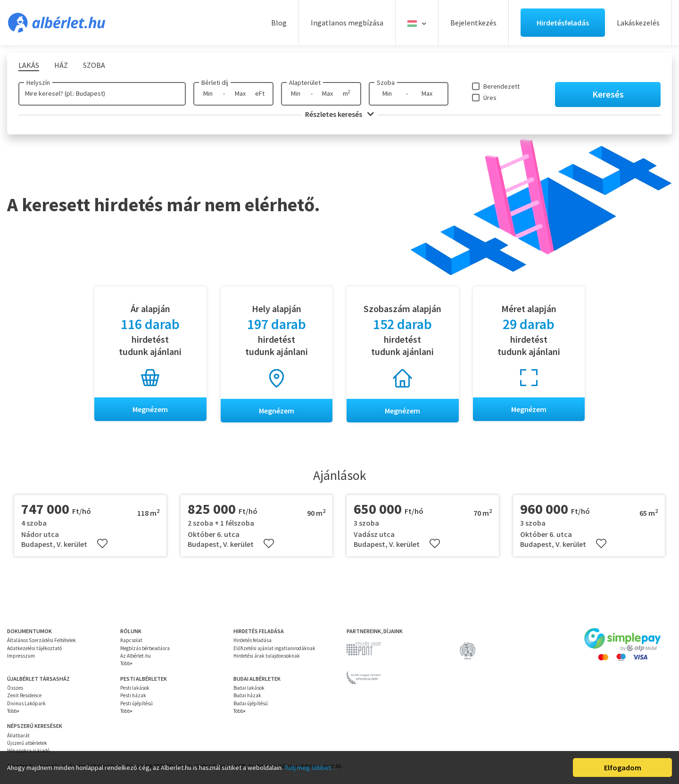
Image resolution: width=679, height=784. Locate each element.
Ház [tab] (61, 65)
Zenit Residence (24, 696)
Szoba (386, 83)
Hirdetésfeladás (563, 23)
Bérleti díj (215, 83)
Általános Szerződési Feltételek (41, 641)
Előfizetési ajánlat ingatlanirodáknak (274, 648)
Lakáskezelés (638, 23)
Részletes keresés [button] (339, 114)
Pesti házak (133, 696)
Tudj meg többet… (311, 767)
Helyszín (38, 83)
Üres (490, 98)
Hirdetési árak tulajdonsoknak (267, 656)
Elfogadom (623, 767)
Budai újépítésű (251, 703)
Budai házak (247, 696)
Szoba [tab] (94, 65)
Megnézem (150, 409)
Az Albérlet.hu (136, 656)
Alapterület (305, 83)
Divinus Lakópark (26, 703)
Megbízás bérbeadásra (145, 648)
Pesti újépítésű (137, 703)
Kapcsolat (131, 641)
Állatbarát (18, 735)
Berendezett (501, 86)
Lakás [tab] (29, 65)
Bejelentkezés (473, 23)
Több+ (126, 664)
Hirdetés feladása (253, 641)
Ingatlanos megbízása (347, 23)
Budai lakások (249, 688)
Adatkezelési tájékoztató (34, 648)
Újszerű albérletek (27, 743)
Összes (15, 688)
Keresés (608, 94)
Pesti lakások (135, 688)
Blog (279, 23)
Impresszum (21, 656)
